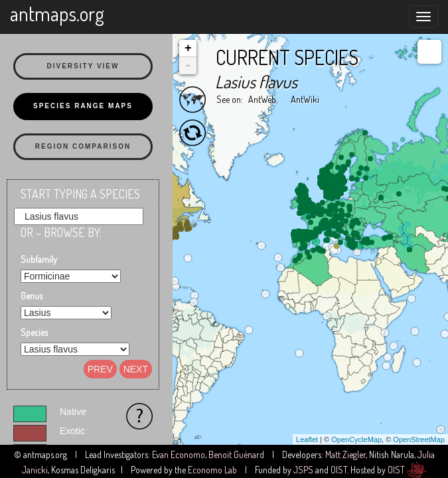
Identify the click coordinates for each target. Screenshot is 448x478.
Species (34, 332)
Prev (100, 369)
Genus (32, 296)
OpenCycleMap (356, 439)
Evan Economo (179, 454)
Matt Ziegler (345, 454)
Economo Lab (212, 470)
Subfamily (39, 259)
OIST (339, 470)
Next (136, 369)
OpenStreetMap (419, 439)
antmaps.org (57, 13)
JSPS (303, 470)
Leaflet (307, 439)
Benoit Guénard (236, 454)
